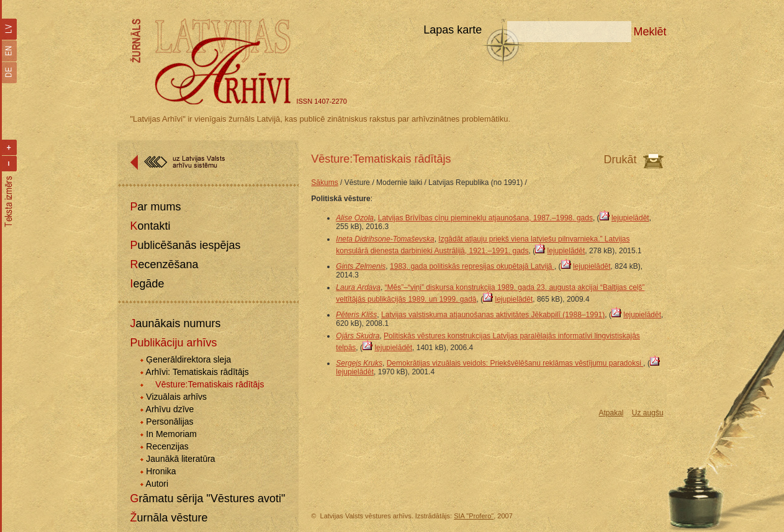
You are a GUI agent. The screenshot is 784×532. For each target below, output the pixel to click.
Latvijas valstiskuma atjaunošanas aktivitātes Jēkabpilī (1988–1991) (493, 315)
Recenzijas (167, 446)
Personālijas (169, 422)
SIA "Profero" (474, 516)
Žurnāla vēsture (169, 518)
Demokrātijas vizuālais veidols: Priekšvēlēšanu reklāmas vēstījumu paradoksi (515, 363)
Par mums (155, 207)
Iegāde (147, 284)
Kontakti (150, 226)
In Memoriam (171, 434)
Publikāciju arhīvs (173, 343)
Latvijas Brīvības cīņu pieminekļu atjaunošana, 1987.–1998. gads (485, 218)
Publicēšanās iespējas (185, 245)
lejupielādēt (630, 218)
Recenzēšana (164, 264)
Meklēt (650, 32)
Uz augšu (648, 413)
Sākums (324, 183)
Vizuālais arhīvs (176, 397)
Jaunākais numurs (175, 323)
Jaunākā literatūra (180, 459)
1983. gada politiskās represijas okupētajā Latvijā (472, 266)
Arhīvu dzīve (170, 409)
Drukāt (620, 160)
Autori (157, 484)
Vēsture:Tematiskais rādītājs (210, 384)
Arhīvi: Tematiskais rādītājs (197, 372)
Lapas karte (453, 30)
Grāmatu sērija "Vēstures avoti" (207, 498)
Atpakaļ (611, 413)
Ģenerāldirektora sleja (188, 359)
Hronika (161, 471)
